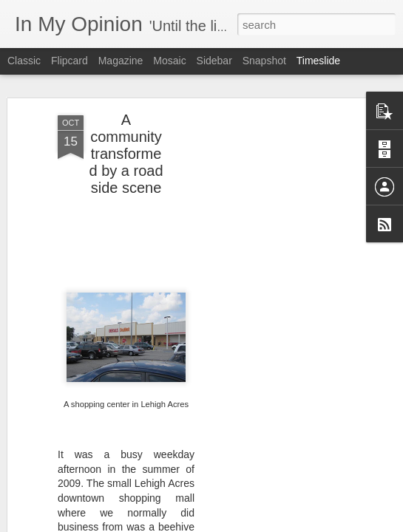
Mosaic (169, 61)
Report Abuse (291, 524)
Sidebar (214, 61)
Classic (24, 61)
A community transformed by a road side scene (126, 140)
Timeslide (318, 61)
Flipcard (70, 61)
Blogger (248, 524)
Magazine (121, 61)
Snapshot (264, 61)
